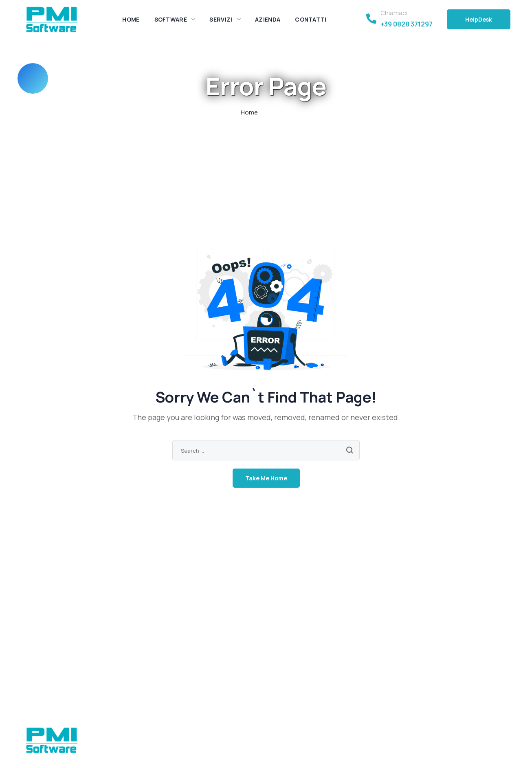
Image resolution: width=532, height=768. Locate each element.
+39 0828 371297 (407, 24)
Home (249, 112)
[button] (479, 19)
